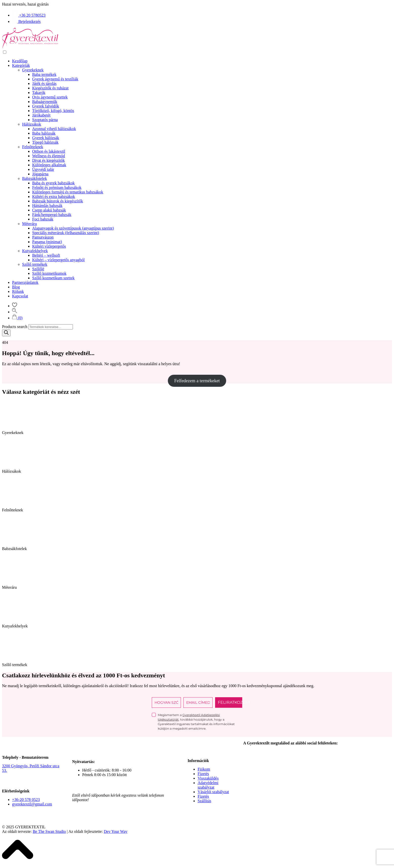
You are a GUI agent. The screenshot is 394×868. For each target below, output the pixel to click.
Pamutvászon (43, 237)
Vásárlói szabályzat (213, 792)
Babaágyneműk (45, 102)
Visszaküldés (208, 778)
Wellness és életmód (48, 156)
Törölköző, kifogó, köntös (53, 111)
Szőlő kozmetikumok (49, 273)
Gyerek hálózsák (46, 138)
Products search (15, 327)
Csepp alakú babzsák (49, 210)
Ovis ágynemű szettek (50, 97)
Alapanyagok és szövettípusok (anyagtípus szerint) (73, 228)
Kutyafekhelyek (35, 251)
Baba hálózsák (44, 133)
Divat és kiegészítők (48, 160)
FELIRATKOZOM (230, 702)
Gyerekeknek (33, 70)
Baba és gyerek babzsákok (53, 183)
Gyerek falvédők (46, 106)
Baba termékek (44, 74)
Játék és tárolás (44, 84)
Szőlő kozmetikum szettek (53, 278)
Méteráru (30, 224)
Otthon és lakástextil (49, 151)
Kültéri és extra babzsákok (54, 197)
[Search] (6, 333)
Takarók (39, 93)
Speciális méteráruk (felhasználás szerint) (66, 233)
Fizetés (203, 774)
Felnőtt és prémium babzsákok (57, 187)
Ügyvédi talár (43, 169)
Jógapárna (40, 174)
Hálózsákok (32, 124)
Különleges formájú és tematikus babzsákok (68, 192)
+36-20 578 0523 (26, 800)
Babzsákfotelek (35, 178)
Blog (16, 287)
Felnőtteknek (33, 147)
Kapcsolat (20, 296)
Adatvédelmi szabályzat (208, 785)
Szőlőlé (38, 269)
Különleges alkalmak (49, 165)
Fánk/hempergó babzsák (52, 215)
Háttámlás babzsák (47, 206)
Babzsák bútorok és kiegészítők (58, 201)
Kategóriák (21, 65)
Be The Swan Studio (49, 831)
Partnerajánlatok (25, 282)
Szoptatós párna (45, 120)
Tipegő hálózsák (45, 142)
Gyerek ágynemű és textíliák (55, 79)
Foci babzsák (43, 219)
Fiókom (204, 769)
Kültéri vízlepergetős (49, 246)
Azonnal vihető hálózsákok (54, 129)
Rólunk (18, 291)
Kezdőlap (20, 61)
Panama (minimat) (47, 242)
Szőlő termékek (35, 264)
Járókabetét (41, 115)
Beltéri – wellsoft (46, 255)
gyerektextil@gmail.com (32, 804)
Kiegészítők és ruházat (50, 88)
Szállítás (204, 801)
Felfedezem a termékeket (197, 381)
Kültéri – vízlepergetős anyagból (58, 260)
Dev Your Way (116, 831)
